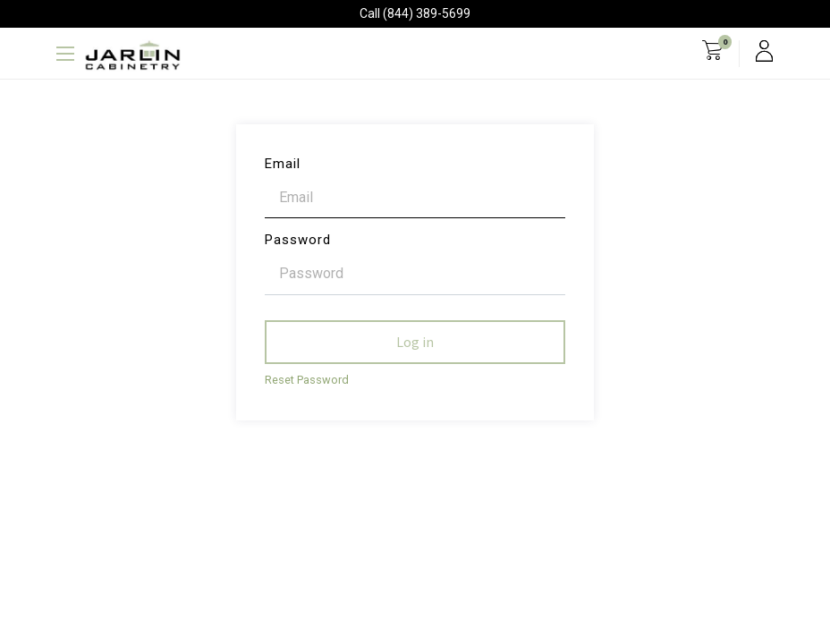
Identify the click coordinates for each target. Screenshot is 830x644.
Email (283, 164)
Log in (415, 342)
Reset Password (307, 380)
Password (298, 240)
